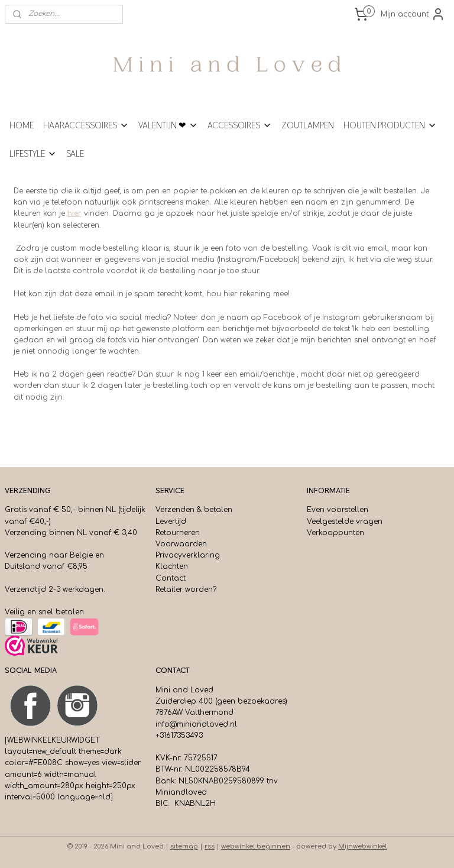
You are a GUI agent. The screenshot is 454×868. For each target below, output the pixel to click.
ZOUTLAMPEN (308, 125)
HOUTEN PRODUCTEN (390, 125)
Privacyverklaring (188, 555)
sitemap (184, 846)
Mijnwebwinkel (362, 846)
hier (74, 213)
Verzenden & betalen (194, 510)
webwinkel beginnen (256, 846)
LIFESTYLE (33, 153)
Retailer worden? (186, 590)
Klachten (172, 566)
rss (210, 846)
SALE (75, 153)
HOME (22, 125)
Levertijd (171, 522)
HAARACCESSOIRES (86, 125)
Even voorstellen (338, 510)
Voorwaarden (181, 544)
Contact (171, 578)
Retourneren (178, 533)
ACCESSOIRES (240, 125)
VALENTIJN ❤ (168, 125)
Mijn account (413, 14)
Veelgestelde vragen (345, 522)
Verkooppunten (335, 533)
